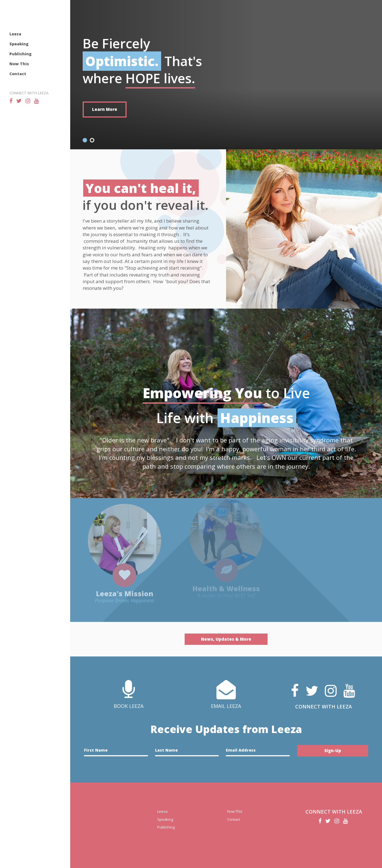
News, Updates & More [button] (226, 639)
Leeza (15, 34)
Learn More (105, 109)
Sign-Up (333, 750)
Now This (19, 64)
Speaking (19, 44)
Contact (18, 74)
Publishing (20, 54)
